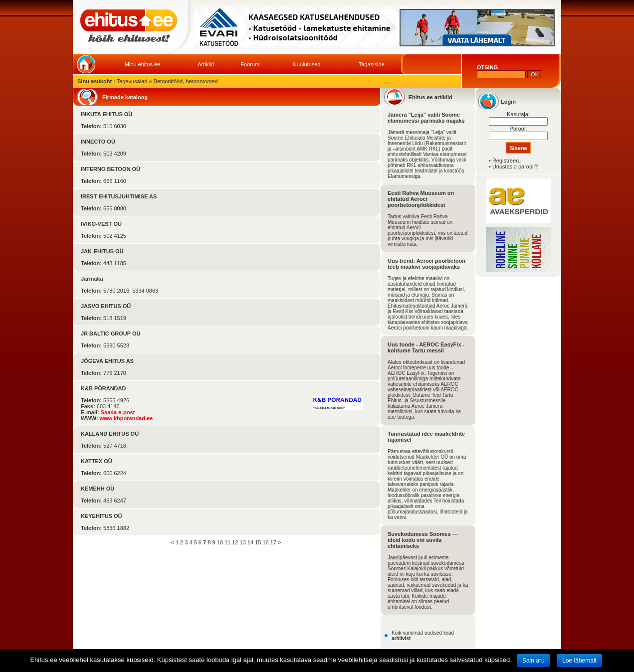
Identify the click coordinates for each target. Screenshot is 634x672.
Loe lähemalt (579, 661)
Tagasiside (372, 64)
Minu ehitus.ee (143, 64)
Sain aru (533, 661)
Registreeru (507, 161)
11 (227, 542)
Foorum (250, 64)
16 (265, 542)
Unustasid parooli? (515, 167)
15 (258, 542)
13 (243, 542)
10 (220, 542)
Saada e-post (118, 412)
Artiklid (206, 64)
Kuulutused (307, 64)
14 (250, 542)
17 (273, 542)
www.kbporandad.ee (126, 418)
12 (235, 542)
